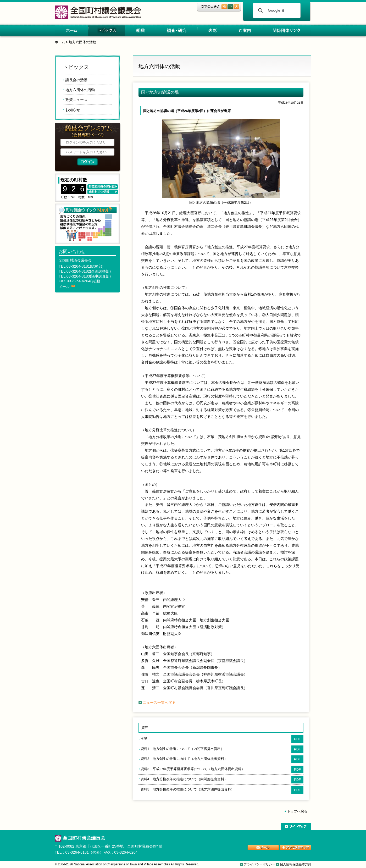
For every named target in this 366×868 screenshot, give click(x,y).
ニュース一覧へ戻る (159, 703)
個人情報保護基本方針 (296, 864)
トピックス (107, 31)
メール (64, 287)
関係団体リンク (286, 31)
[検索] (276, 10)
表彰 (212, 31)
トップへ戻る (297, 811)
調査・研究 (176, 31)
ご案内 (245, 31)
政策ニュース (76, 100)
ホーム (71, 31)
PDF (297, 739)
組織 (140, 31)
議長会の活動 (76, 80)
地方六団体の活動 (82, 42)
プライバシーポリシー (259, 864)
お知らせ (73, 110)
